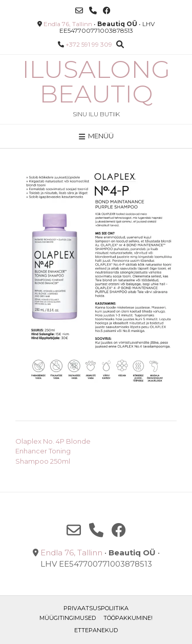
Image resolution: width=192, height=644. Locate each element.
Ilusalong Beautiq (96, 81)
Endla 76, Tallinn (68, 24)
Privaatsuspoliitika (96, 608)
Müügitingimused (68, 618)
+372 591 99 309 (89, 44)
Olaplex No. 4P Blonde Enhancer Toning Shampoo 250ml (53, 451)
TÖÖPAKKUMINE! (128, 618)
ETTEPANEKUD (96, 630)
